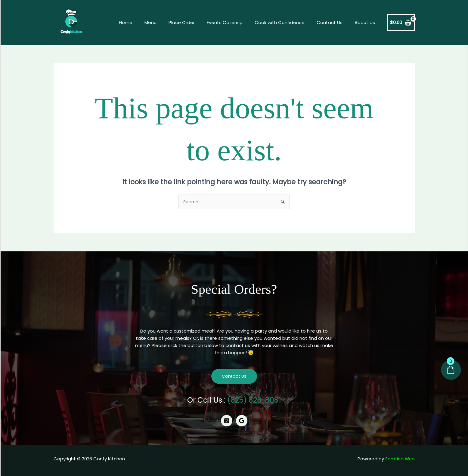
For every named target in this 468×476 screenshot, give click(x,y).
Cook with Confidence (287, 22)
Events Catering (235, 22)
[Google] (242, 421)
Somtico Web (399, 459)
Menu (167, 22)
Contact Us (334, 22)
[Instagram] (227, 421)
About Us (366, 22)
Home (145, 22)
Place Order (195, 22)
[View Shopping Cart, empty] (401, 23)
